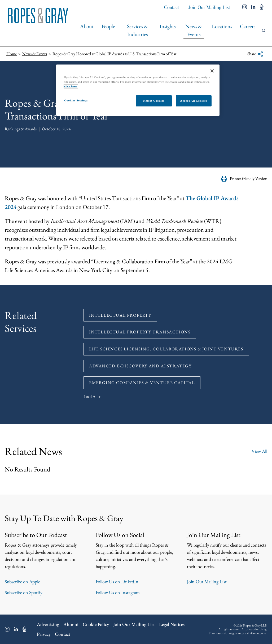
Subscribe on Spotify (24, 592)
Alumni (71, 624)
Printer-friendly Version (244, 179)
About (87, 26)
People (108, 26)
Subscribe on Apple (22, 581)
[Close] (212, 71)
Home (12, 54)
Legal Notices (172, 624)
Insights (168, 26)
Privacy (44, 634)
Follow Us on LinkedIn (117, 581)
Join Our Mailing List (209, 7)
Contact (172, 7)
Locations (222, 26)
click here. (71, 86)
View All (259, 451)
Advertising (48, 624)
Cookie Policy (96, 624)
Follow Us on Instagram (118, 592)
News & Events (194, 30)
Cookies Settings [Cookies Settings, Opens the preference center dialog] (76, 100)
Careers (248, 26)
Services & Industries (137, 30)
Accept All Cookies (194, 101)
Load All (91, 396)
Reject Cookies (154, 101)
